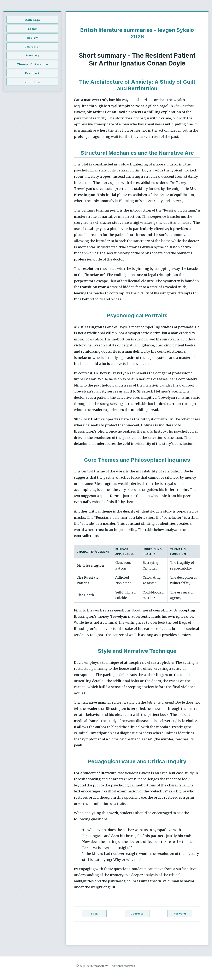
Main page (32, 20)
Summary (32, 55)
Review (32, 38)
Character (32, 46)
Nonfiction (32, 82)
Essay (32, 29)
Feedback (32, 73)
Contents (137, 914)
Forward (180, 914)
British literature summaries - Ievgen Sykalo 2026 (137, 33)
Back (94, 914)
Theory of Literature (32, 64)
